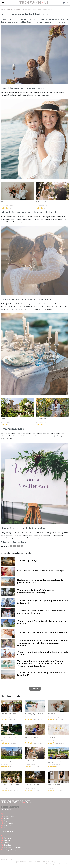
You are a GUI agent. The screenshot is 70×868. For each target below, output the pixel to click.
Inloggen (7, 840)
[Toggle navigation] (3, 3)
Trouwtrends (9, 828)
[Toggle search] (67, 3)
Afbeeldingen (9, 816)
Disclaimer (8, 845)
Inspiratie (10, 10)
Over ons (7, 836)
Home (3, 10)
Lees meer (35, 689)
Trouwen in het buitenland (23, 10)
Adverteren (8, 838)
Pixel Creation (64, 864)
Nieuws (7, 818)
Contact (7, 843)
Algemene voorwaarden (12, 847)
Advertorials (8, 825)
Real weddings (9, 823)
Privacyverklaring (10, 850)
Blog (6, 821)
